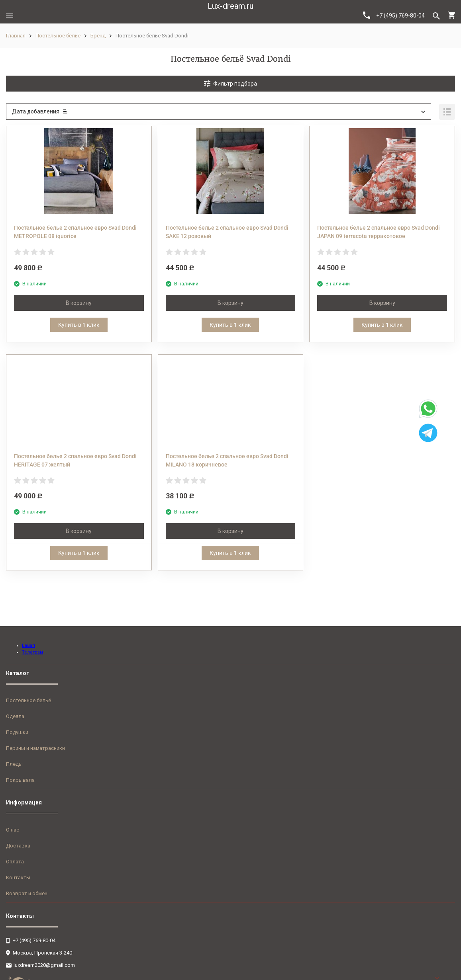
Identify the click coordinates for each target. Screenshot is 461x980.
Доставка (18, 846)
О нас (13, 830)
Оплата (15, 862)
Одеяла (15, 716)
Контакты (18, 878)
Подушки (17, 732)
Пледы (14, 764)
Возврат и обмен (27, 893)
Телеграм (32, 652)
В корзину (79, 303)
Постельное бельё (58, 36)
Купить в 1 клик (79, 325)
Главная (16, 36)
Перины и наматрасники (35, 748)
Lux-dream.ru (231, 6)
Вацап (28, 645)
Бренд (98, 36)
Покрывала (20, 780)
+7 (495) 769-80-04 (394, 15)
